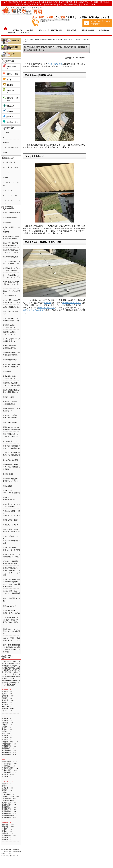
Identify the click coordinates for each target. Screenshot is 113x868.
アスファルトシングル (11, 148)
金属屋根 (6, 143)
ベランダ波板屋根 (55, 64)
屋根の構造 (7, 223)
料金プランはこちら (46, 308)
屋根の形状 (7, 372)
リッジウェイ (8, 190)
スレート (6, 133)
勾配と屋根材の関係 (10, 423)
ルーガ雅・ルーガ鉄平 (11, 167)
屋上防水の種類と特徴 (11, 257)
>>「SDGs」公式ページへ (10, 856)
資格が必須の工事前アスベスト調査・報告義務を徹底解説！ (11, 467)
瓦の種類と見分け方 (10, 441)
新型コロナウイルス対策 (33, 310)
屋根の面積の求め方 (10, 360)
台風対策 (47, 303)
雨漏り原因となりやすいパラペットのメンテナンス (11, 284)
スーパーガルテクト (10, 162)
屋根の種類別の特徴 (10, 218)
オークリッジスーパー (11, 195)
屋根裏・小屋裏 (8, 397)
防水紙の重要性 (8, 474)
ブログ (32, 39)
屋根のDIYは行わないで (11, 606)
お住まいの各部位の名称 (11, 213)
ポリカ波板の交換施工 (72, 303)
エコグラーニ (8, 172)
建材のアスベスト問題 (11, 460)
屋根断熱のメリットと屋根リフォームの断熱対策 (11, 631)
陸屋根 (5, 153)
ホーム (25, 39)
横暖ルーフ (7, 177)
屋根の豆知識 (8, 486)
